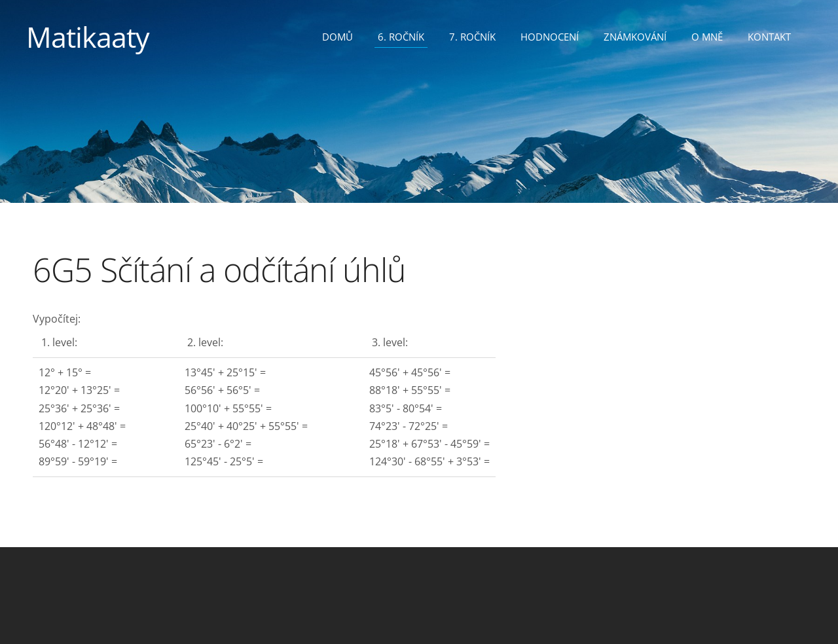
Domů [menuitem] (337, 37)
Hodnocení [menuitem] (550, 37)
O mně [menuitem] (707, 37)
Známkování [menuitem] (635, 37)
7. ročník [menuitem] (472, 37)
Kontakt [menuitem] (769, 37)
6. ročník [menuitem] (401, 37)
